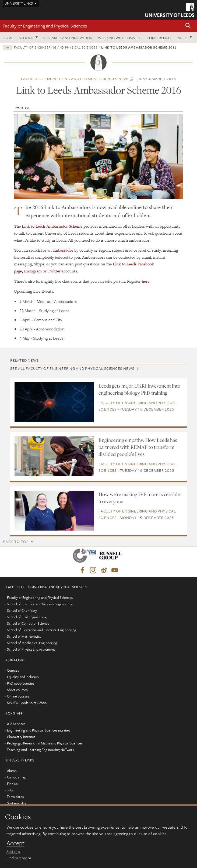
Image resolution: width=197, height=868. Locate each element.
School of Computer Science (28, 623)
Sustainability (17, 803)
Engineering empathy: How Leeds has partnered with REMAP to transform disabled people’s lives (138, 447)
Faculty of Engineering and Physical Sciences (45, 26)
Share (25, 108)
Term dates (15, 797)
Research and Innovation (68, 38)
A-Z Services (16, 724)
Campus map (17, 777)
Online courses (18, 696)
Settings (13, 851)
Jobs (10, 790)
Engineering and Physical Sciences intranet (39, 730)
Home (8, 38)
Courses (13, 670)
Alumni (12, 771)
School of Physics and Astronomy (31, 649)
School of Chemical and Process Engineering (40, 604)
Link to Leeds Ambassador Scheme (52, 226)
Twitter (54, 271)
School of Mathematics (24, 636)
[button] (188, 26)
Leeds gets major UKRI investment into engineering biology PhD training (139, 389)
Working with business (120, 38)
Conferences (159, 38)
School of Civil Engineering (27, 617)
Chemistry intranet (21, 737)
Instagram (33, 271)
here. (146, 281)
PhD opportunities (21, 683)
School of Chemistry (22, 610)
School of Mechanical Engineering (32, 643)
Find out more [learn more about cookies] (19, 858)
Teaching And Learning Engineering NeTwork (40, 750)
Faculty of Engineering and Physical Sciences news (75, 79)
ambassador (63, 250)
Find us (12, 784)
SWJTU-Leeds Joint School (27, 703)
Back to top (16, 541)
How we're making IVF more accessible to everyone (139, 498)
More (183, 38)
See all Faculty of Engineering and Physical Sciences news (72, 368)
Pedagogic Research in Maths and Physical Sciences (45, 743)
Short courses (17, 690)
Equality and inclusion (23, 677)
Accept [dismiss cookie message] (15, 843)
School (26, 38)
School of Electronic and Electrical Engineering (42, 630)
